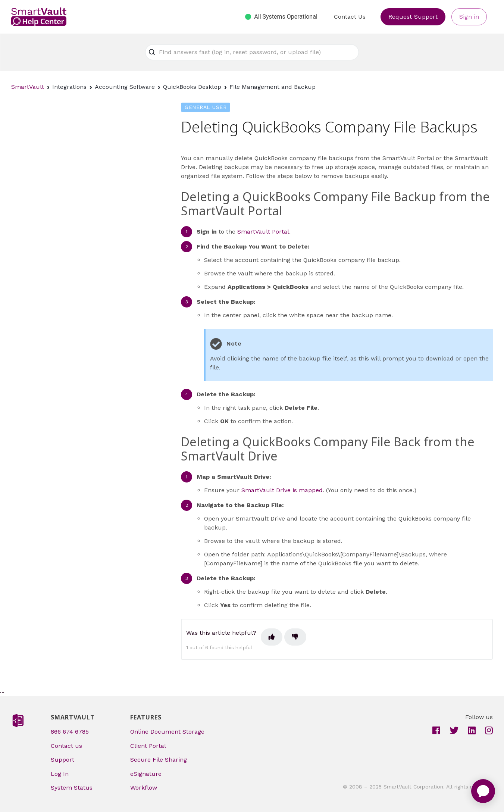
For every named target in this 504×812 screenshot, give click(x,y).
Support (62, 760)
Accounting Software (125, 87)
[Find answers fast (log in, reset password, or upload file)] (252, 52)
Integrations (69, 87)
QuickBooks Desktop (192, 87)
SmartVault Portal (263, 232)
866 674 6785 (70, 732)
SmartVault (28, 87)
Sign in (469, 17)
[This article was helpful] (272, 637)
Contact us (66, 746)
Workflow (144, 788)
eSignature (146, 774)
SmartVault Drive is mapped (282, 490)
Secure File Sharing (159, 760)
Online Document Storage (167, 732)
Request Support (413, 17)
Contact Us (350, 17)
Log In (60, 774)
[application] (483, 791)
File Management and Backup (273, 87)
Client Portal (148, 746)
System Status (72, 788)
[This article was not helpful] (295, 637)
